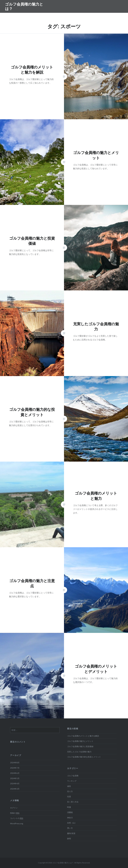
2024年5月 (15, 778)
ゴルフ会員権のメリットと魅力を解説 (83, 736)
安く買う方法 (73, 802)
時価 (69, 807)
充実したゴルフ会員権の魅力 (79, 752)
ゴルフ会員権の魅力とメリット (80, 741)
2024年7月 (15, 768)
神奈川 (70, 818)
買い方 (70, 828)
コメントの (17, 818)
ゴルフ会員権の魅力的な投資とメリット (84, 757)
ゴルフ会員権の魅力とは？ (24, 6)
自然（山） (72, 823)
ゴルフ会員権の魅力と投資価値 (80, 746)
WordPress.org (17, 823)
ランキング (72, 781)
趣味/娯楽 (71, 833)
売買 (69, 797)
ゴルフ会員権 (73, 776)
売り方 (70, 791)
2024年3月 (15, 789)
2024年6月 (15, 773)
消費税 (70, 812)
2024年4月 (15, 783)
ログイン (14, 808)
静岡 (69, 839)
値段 (69, 786)
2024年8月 (15, 763)
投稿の (15, 813)
